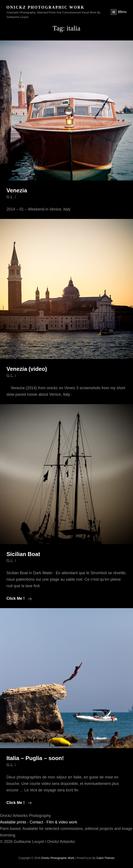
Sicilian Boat (23, 554)
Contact (36, 822)
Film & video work (62, 822)
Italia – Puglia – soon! (35, 758)
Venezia (17, 190)
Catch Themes (105, 858)
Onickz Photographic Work (45, 7)
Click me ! (19, 598)
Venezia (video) (27, 369)
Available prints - (15, 822)
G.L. (10, 197)
